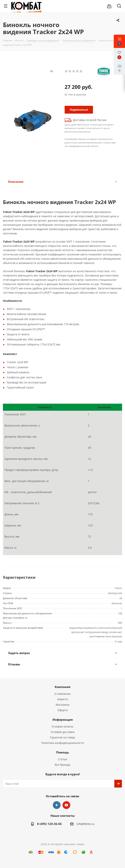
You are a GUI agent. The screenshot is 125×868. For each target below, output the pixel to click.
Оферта (63, 710)
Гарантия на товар (62, 737)
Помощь (62, 752)
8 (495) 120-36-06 (49, 824)
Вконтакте (57, 805)
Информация (63, 720)
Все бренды (63, 765)
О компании (62, 694)
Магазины (63, 705)
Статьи (62, 759)
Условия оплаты (62, 726)
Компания (63, 687)
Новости (63, 699)
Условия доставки (63, 732)
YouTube (66, 805)
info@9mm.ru (85, 824)
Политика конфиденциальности (62, 743)
